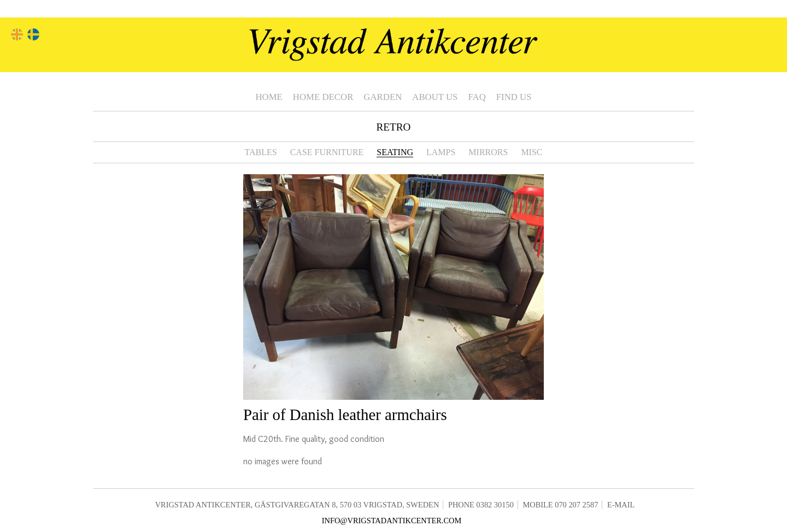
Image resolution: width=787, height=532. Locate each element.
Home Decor (323, 97)
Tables (260, 152)
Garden (383, 97)
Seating (395, 152)
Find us (514, 97)
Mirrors (488, 152)
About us (435, 97)
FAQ (477, 97)
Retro (394, 127)
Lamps (441, 152)
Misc (531, 152)
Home (269, 97)
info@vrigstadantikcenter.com (392, 521)
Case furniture (327, 152)
